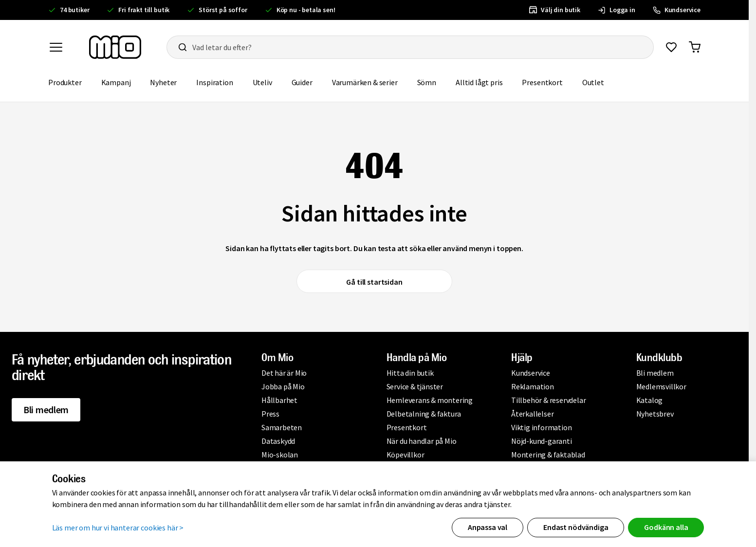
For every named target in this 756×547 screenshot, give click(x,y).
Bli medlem (46, 410)
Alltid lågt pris (479, 82)
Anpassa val (488, 527)
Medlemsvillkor (661, 386)
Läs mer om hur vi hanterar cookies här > (118, 528)
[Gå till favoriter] (671, 47)
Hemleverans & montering (430, 400)
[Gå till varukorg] (695, 47)
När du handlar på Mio (422, 441)
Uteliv (262, 82)
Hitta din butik (410, 373)
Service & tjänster (415, 386)
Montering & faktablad (548, 455)
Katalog (650, 400)
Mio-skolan (280, 455)
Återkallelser (532, 414)
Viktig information (541, 427)
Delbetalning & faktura (424, 414)
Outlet (593, 82)
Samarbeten (282, 427)
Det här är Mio (284, 373)
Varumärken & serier (365, 82)
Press (270, 414)
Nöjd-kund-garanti (542, 441)
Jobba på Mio (283, 386)
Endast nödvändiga (576, 527)
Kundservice (531, 373)
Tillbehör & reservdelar (548, 400)
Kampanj (116, 82)
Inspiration (214, 82)
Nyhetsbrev (655, 414)
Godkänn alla (666, 527)
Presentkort (542, 82)
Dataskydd (278, 441)
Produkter (65, 82)
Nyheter (163, 82)
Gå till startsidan (374, 282)
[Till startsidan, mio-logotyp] (115, 47)
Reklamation (533, 386)
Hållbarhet (279, 400)
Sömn (427, 82)
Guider (302, 82)
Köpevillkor (406, 455)
